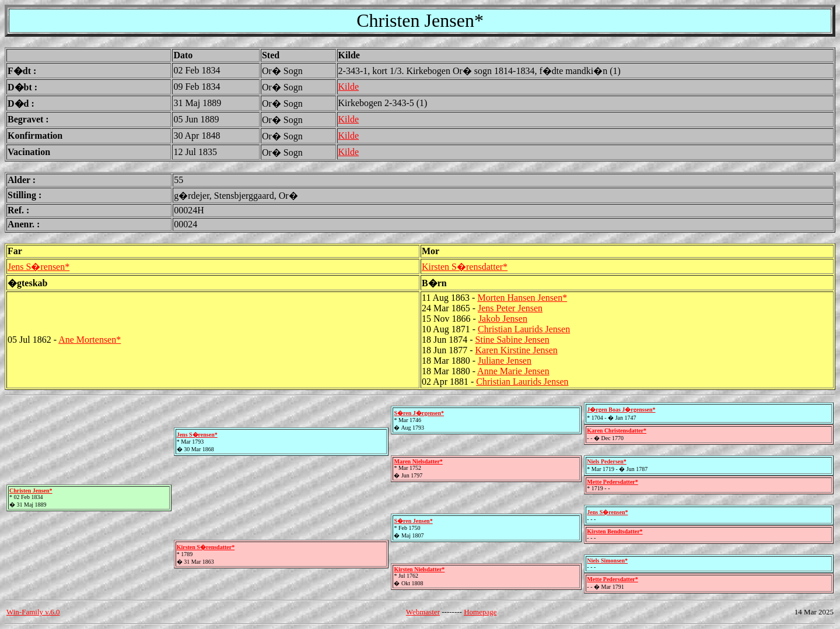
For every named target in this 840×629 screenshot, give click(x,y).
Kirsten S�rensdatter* (465, 267)
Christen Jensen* (31, 491)
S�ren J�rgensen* (419, 413)
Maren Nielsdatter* (418, 461)
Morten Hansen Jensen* (522, 298)
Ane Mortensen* (90, 340)
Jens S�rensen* (38, 267)
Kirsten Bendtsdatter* (615, 531)
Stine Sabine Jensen (512, 340)
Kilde (349, 87)
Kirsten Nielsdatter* (419, 569)
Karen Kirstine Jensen (517, 350)
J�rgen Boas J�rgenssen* (621, 410)
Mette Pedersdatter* (612, 482)
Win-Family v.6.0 (33, 612)
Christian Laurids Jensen (524, 329)
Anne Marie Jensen (513, 371)
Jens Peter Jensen (510, 308)
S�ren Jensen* (413, 521)
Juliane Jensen (505, 361)
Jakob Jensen (503, 319)
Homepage (480, 612)
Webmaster (423, 612)
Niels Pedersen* (607, 461)
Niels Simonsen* (607, 561)
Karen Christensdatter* (617, 431)
